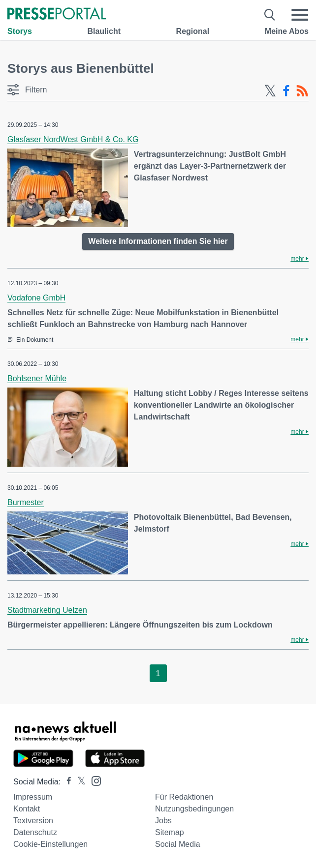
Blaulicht (104, 31)
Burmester (26, 502)
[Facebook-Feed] (286, 91)
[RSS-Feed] (302, 91)
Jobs (163, 821)
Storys (20, 31)
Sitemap (170, 832)
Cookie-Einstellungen (50, 844)
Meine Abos (287, 31)
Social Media (178, 844)
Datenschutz (35, 832)
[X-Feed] (270, 91)
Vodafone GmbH (36, 298)
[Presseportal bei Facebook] (66, 782)
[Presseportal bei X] (79, 782)
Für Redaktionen (184, 797)
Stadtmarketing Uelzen (47, 610)
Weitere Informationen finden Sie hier (158, 241)
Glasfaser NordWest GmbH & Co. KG (73, 139)
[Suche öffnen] (270, 15)
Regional (193, 31)
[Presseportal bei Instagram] (93, 780)
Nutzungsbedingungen (194, 809)
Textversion (33, 821)
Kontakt (27, 809)
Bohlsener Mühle (37, 378)
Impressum (33, 797)
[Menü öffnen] (300, 15)
